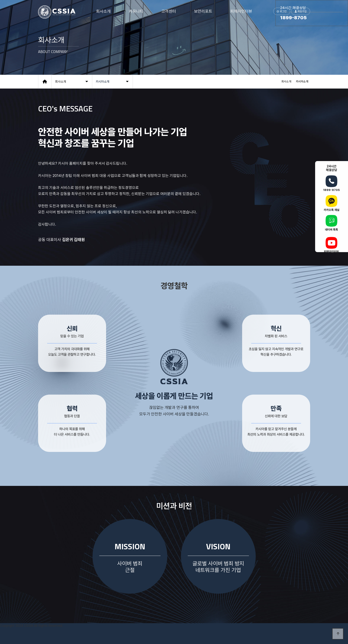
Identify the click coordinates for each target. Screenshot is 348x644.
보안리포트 (203, 11)
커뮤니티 (136, 11)
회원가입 (301, 11)
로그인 (282, 11)
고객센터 (169, 11)
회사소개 (103, 11)
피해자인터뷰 (241, 11)
